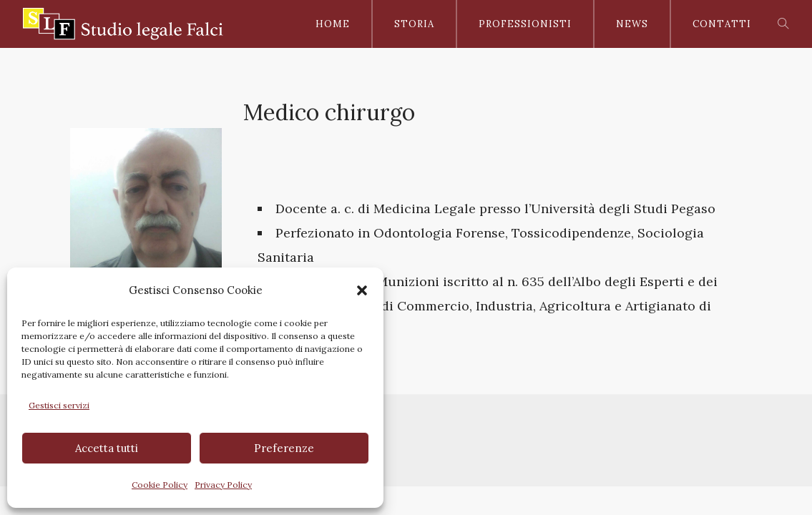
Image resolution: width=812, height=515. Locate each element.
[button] (362, 290)
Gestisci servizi (59, 405)
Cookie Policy (160, 485)
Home (333, 24)
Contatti (722, 24)
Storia (414, 24)
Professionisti (525, 24)
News (632, 24)
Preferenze (284, 448)
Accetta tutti (107, 448)
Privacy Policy (223, 485)
